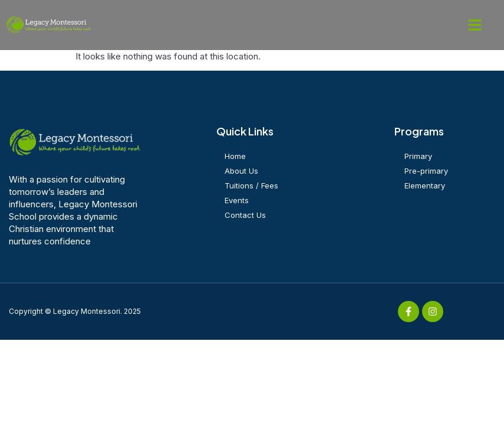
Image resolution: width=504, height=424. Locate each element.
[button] (475, 25)
